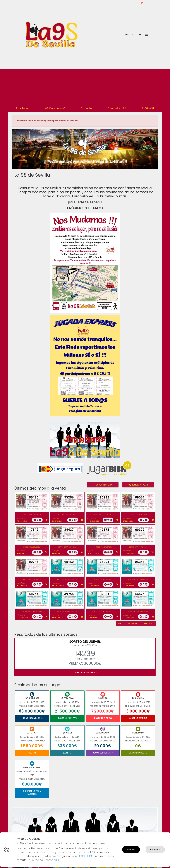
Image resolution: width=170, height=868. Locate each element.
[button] (23, 152)
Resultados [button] (23, 108)
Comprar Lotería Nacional (32, 793)
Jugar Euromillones (32, 718)
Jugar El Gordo (103, 718)
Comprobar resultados (85, 672)
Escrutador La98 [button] (117, 108)
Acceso (131, 34)
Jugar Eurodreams (103, 753)
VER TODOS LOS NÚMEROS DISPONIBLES (136, 623)
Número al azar (138, 485)
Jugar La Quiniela (138, 718)
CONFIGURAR (86, 856)
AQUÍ (56, 860)
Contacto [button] (86, 108)
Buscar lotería (103, 485)
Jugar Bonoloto (138, 753)
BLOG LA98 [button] (148, 108)
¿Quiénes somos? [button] (55, 108)
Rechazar (155, 850)
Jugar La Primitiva (67, 718)
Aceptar (131, 850)
